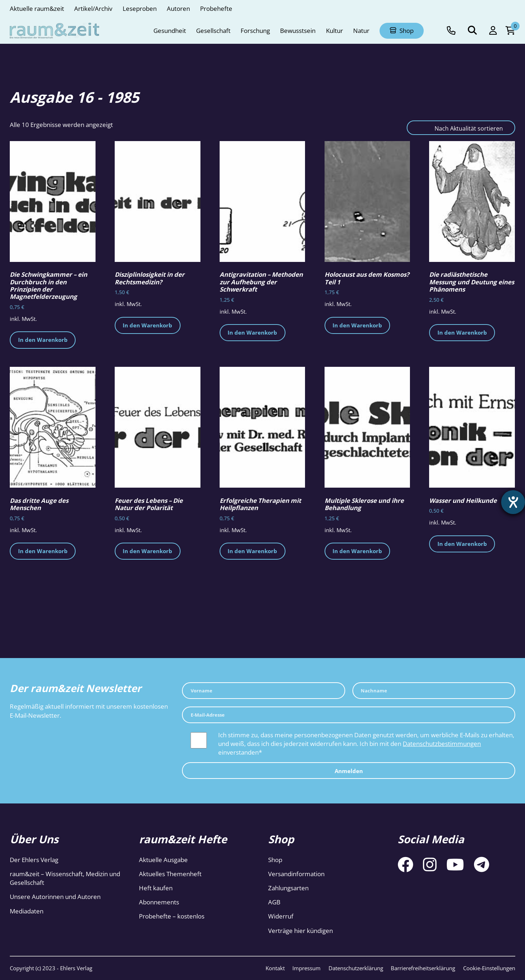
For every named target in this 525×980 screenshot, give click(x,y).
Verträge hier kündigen (300, 931)
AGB (274, 902)
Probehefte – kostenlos (172, 916)
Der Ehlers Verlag (34, 860)
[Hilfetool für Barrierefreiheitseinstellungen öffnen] (513, 502)
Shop (275, 860)
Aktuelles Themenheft (170, 874)
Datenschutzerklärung (356, 968)
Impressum (306, 968)
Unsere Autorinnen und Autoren (55, 897)
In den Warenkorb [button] (43, 340)
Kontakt (275, 968)
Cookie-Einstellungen (489, 968)
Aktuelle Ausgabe (163, 860)
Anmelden (349, 771)
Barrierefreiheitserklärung (423, 968)
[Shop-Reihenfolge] (461, 128)
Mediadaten (27, 911)
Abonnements (159, 902)
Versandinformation (296, 874)
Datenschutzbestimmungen (442, 744)
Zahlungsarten (288, 888)
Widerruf (281, 916)
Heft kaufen (156, 888)
